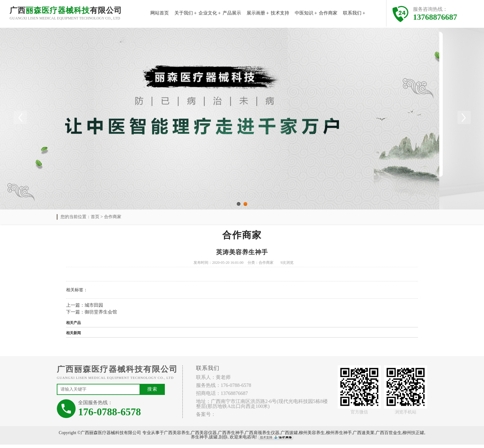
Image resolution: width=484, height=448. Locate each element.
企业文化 (208, 13)
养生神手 (199, 441)
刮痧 (223, 441)
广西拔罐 (289, 436)
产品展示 (232, 13)
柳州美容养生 (312, 436)
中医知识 (304, 13)
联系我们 (352, 13)
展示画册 (256, 13)
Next (464, 119)
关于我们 (184, 13)
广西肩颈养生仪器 (262, 436)
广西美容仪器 (204, 436)
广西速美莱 (364, 436)
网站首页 (160, 13)
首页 (95, 220)
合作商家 (328, 13)
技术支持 (280, 13)
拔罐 (213, 441)
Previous (20, 119)
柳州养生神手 (339, 436)
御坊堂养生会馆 (101, 316)
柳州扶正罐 (413, 436)
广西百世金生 (389, 436)
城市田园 (94, 309)
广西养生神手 (231, 436)
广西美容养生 (177, 436)
